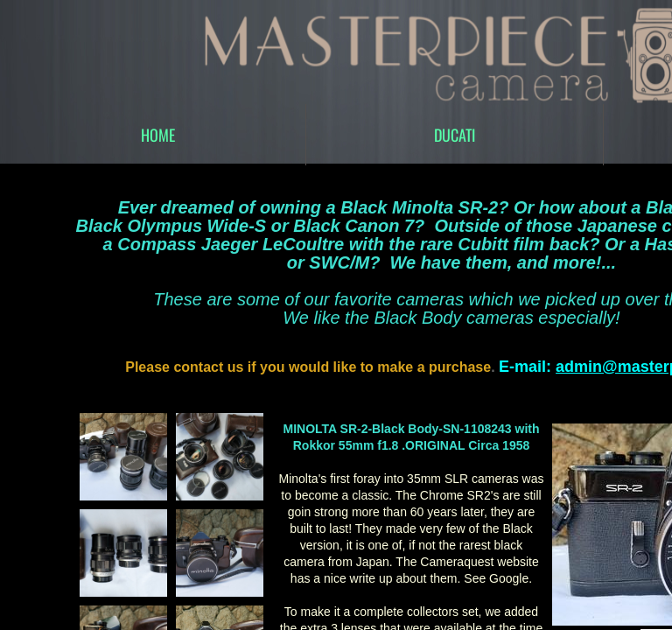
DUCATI (455, 135)
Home (158, 135)
